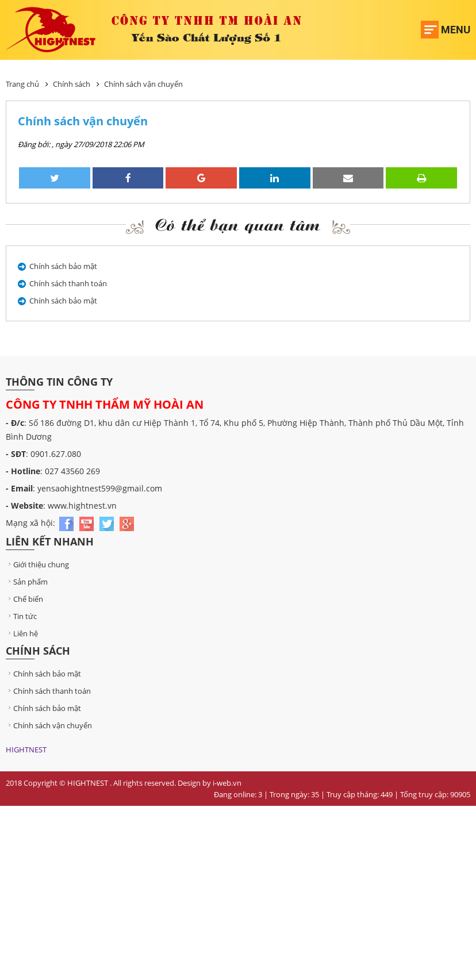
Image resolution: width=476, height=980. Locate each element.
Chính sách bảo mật (63, 266)
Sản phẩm (27, 582)
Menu (456, 30)
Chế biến (24, 599)
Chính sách (72, 84)
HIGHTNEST (26, 750)
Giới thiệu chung (37, 564)
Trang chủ (22, 84)
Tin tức (21, 616)
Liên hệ (22, 633)
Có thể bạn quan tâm (238, 224)
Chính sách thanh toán (68, 283)
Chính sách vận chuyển (143, 84)
